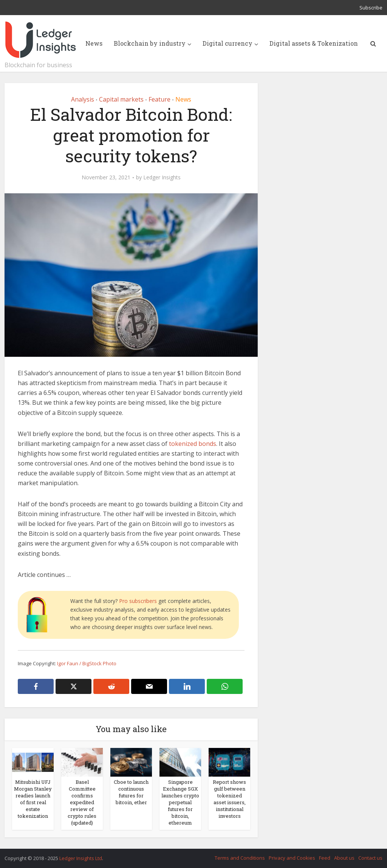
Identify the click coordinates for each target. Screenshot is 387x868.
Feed (325, 858)
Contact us (370, 858)
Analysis (83, 99)
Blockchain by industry (150, 43)
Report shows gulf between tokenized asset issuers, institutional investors (229, 799)
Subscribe (371, 8)
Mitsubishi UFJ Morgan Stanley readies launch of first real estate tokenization (33, 799)
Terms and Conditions (240, 858)
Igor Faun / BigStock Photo (87, 663)
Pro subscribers (138, 601)
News (94, 43)
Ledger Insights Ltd (81, 858)
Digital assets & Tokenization (314, 43)
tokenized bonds (193, 444)
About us (344, 858)
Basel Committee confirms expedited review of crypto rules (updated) (82, 802)
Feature (159, 99)
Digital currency (228, 43)
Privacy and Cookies (292, 858)
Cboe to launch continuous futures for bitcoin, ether (131, 792)
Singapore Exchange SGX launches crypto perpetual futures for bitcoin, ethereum (180, 802)
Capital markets (121, 99)
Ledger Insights (162, 177)
